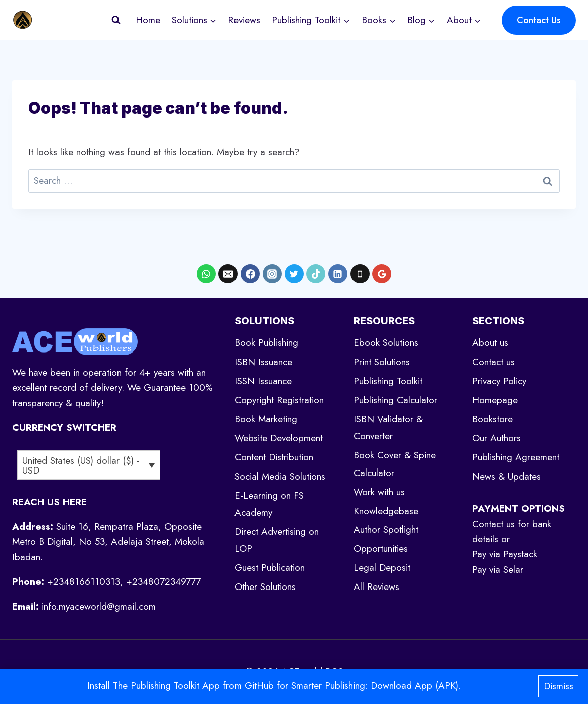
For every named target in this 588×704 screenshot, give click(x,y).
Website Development (279, 438)
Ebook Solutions (386, 343)
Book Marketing (266, 419)
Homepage (495, 400)
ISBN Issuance (263, 362)
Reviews (244, 20)
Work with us (379, 492)
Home (148, 20)
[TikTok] (316, 274)
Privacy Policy (499, 381)
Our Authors (496, 438)
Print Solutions (382, 362)
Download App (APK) (415, 686)
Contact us (493, 362)
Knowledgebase (386, 511)
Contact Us (539, 20)
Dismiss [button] (559, 686)
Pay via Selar (498, 570)
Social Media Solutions (280, 476)
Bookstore (492, 419)
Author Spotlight (386, 530)
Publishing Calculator (395, 400)
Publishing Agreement (516, 457)
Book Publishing (266, 343)
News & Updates (506, 476)
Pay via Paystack (505, 554)
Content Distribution (274, 457)
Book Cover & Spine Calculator (395, 464)
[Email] (228, 274)
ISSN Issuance (263, 381)
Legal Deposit (382, 568)
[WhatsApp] (206, 274)
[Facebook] (250, 274)
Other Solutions (265, 587)
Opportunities (381, 549)
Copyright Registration (279, 400)
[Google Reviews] (382, 274)
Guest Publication (270, 568)
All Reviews (376, 587)
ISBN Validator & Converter (388, 428)
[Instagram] (272, 274)
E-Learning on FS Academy (269, 504)
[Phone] (360, 274)
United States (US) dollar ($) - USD (81, 465)
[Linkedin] (338, 274)
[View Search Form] (116, 20)
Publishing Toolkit (388, 381)
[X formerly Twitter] (294, 274)
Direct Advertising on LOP (277, 540)
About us (490, 343)
